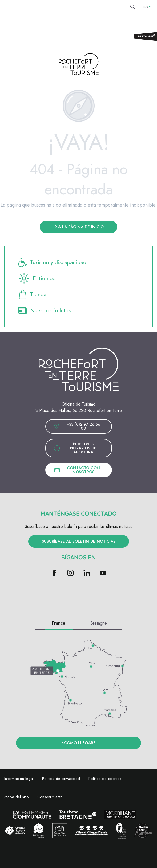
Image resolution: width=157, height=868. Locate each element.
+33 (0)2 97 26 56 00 (77, 426)
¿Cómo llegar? (79, 743)
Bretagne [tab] (99, 623)
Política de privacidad (61, 779)
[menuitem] (30, 16)
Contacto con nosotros (77, 470)
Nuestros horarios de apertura (75, 448)
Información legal (19, 779)
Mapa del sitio (17, 797)
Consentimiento (50, 797)
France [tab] (59, 623)
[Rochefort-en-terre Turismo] (79, 65)
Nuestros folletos (44, 310)
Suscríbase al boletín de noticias (79, 541)
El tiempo (37, 278)
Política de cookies (105, 779)
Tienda (32, 294)
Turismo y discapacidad (52, 262)
